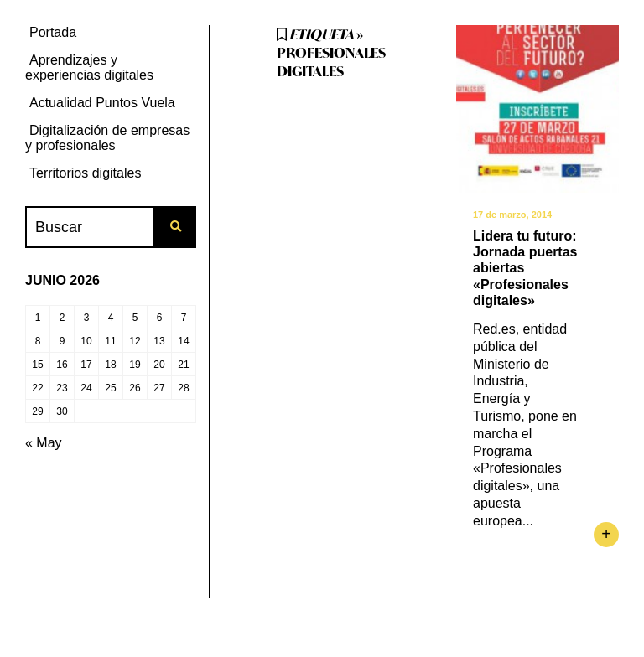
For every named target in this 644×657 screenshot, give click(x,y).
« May (44, 443)
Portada (53, 32)
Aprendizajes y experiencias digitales (89, 67)
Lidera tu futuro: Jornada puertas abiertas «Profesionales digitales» (525, 268)
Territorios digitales (85, 173)
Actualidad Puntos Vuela (102, 103)
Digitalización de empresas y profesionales (107, 138)
